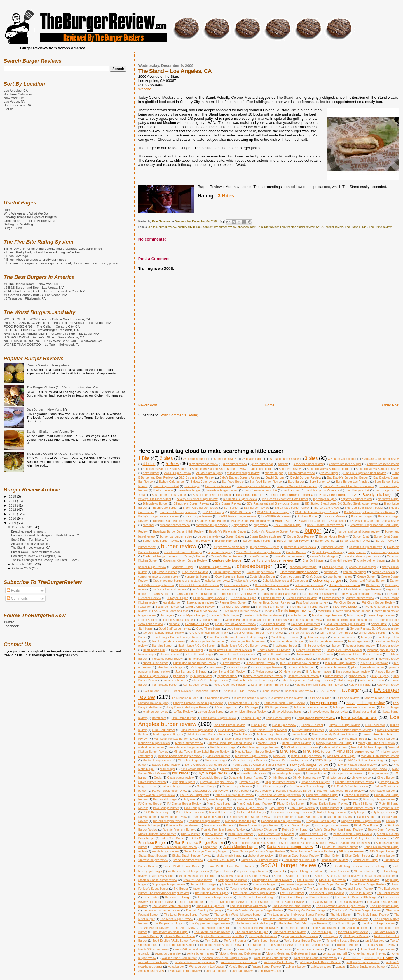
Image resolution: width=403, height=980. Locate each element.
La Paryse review (347, 698)
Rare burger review (339, 817)
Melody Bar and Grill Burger (334, 743)
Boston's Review (334, 516)
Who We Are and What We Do (26, 213)
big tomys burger (388, 499)
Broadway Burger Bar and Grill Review (178, 532)
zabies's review (321, 967)
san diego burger (277, 838)
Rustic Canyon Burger (313, 834)
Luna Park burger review (197, 730)
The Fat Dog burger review (227, 902)
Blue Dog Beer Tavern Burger (364, 508)
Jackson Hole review (332, 667)
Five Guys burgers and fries (170, 611)
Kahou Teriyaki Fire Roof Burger (254, 680)
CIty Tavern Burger (165, 572)
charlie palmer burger (371, 561)
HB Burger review (314, 646)
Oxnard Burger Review (237, 786)
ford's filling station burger (353, 611)
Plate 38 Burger (363, 804)
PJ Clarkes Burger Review (184, 804)
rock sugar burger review (332, 825)
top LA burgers (374, 941)
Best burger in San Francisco (212, 495)
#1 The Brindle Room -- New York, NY (31, 284)
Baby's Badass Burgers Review (240, 478)
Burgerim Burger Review (300, 547)
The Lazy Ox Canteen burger (307, 910)
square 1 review (338, 871)
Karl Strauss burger (165, 685)
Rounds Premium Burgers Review (223, 830)
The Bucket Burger (292, 893)
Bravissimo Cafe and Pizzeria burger (322, 521)
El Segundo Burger (243, 598)
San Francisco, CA (17, 105)
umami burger (248, 949)
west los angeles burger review (368, 958)
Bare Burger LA (320, 482)
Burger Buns (13, 228)
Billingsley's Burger (155, 504)
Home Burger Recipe (201, 659)
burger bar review (209, 537)
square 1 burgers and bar (306, 871)
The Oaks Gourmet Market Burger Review (340, 919)
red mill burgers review (168, 821)
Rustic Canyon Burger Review (352, 834)
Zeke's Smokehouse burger (368, 967)
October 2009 (22, 568)
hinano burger (147, 654)
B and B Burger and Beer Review (365, 473)
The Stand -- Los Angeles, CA (31, 548)
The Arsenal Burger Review (355, 889)
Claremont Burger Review (298, 572)
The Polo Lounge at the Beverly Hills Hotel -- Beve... (45, 560)
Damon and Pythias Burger (367, 581)
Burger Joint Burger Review (161, 541)
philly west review (242, 799)
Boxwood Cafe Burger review (172, 521)
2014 (13, 501)
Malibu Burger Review (271, 734)
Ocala (158, 778)
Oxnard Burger (206, 786)
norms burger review (257, 769)
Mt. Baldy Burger (189, 760)
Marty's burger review (189, 743)
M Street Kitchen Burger (308, 730)
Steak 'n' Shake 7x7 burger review (337, 876)
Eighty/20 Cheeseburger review (360, 594)
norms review (284, 769)
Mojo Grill (279, 756)
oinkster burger (336, 778)
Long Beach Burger (278, 718)
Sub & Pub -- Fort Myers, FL (30, 540)
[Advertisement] (240, 396)
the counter (151, 897)
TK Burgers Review (356, 936)
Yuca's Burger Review (267, 967)
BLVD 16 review (241, 512)
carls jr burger (357, 552)
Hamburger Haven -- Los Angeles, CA (36, 556)
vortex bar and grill (335, 954)
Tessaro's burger (264, 889)
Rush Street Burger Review (276, 834)
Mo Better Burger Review (251, 756)
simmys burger (385, 856)
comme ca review (383, 572)
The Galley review (350, 902)
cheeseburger (246, 227)
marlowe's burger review (154, 743)
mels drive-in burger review (187, 747)
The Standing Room (355, 928)
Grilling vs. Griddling (18, 224)
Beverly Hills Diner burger (155, 499)
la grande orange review (287, 698)
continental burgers (197, 577)
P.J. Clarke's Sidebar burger (307, 786)
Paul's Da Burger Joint (195, 795)
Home (270, 405)
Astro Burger (151, 473)
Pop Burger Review (302, 808)
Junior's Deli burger (175, 680)
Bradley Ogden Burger (211, 521)
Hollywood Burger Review (314, 654)
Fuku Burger (355, 615)
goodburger (301, 629)
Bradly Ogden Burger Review (250, 521)
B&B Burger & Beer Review (197, 478)
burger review (167, 227)
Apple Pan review (290, 469)
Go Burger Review (273, 624)
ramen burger (284, 817)
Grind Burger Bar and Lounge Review (177, 637)
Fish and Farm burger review (309, 607)
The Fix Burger (259, 902)
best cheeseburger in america (291, 495)
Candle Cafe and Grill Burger (183, 552)
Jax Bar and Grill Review (229, 672)
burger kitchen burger (257, 541)
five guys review (206, 611)
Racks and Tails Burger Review (292, 812)
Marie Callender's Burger (273, 739)
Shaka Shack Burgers (153, 856)
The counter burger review (215, 897)
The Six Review (185, 928)
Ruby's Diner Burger (295, 830)
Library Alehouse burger (287, 712)
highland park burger (381, 650)
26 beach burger (252, 459)
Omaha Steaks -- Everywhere (48, 365)
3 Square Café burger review (381, 459)
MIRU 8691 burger (317, 751)
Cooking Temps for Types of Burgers (30, 217)
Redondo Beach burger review (281, 821)
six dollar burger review (188, 860)
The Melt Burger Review (373, 915)
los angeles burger (359, 718)
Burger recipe (147, 547)
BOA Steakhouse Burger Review (317, 512)
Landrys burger (374, 698)
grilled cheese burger (373, 633)
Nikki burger (168, 769)
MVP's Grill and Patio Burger (367, 760)
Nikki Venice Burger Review (198, 769)
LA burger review (268, 227)
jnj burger (179, 676)
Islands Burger (238, 667)
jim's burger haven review (353, 672)
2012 (13, 509)
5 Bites (172, 464)
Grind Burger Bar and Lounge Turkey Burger (236, 637)
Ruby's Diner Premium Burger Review (338, 830)
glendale (174, 624)
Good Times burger (209, 629)
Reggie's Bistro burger (321, 821)
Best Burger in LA (357, 490)
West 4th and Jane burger (271, 958)
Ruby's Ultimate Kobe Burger (157, 834)
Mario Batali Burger (355, 739)
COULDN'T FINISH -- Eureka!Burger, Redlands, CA (41, 330)
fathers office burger (235, 606)
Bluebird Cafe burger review (178, 512)
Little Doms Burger (184, 718)
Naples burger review (166, 765)
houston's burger (301, 659)
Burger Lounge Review (355, 541)
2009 (13, 523)
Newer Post (148, 405)
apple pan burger (262, 469)
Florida (268, 611)
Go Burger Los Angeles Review (236, 624)
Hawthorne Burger (285, 646)
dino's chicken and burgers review (214, 589)
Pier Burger (320, 799)
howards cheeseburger (359, 659)
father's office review (200, 606)
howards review (389, 659)
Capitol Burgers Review (327, 552)
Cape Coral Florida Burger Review (258, 552)
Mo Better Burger (219, 756)
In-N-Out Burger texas (374, 663)
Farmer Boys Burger (233, 603)
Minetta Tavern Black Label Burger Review (202, 752)
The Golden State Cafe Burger (171, 906)
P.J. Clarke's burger (270, 786)
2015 (13, 496)
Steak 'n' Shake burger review (158, 880)
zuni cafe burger (216, 971)
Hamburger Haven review (326, 641)
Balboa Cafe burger (172, 482)
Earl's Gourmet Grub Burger (194, 594)
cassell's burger (259, 556)
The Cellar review (388, 893)
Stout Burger (305, 880)
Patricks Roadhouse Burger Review (340, 791)
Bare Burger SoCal (166, 486)
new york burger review (309, 765)
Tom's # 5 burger (235, 941)
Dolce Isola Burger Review (287, 589)
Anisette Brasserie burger (345, 464)
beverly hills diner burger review (197, 499)
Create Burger (367, 577)
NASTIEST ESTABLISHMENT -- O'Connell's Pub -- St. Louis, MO (51, 334)
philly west (189, 799)
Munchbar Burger (216, 760)
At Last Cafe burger (209, 473)
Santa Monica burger (241, 847)
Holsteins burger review (167, 659)
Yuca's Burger (238, 967)
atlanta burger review (302, 473)
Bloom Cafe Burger (165, 508)
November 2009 (24, 564)
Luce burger (259, 725)
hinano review (170, 654)
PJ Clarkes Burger (150, 804)
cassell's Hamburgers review (362, 556)
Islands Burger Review (267, 667)
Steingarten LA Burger (232, 880)
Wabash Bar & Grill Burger (179, 958)
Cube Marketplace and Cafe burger (285, 581)
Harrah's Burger (162, 646)
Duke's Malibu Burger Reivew (362, 589)
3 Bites (226, 196)
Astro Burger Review (178, 473)
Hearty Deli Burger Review (344, 650)
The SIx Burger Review (154, 928)
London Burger (251, 718)
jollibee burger (334, 676)
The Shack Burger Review (378, 923)
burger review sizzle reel (229, 547)
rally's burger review (174, 817)
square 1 (279, 871)
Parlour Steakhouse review (169, 791)
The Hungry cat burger (385, 906)
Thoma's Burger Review (180, 936)
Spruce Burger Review (253, 871)
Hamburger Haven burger (287, 641)
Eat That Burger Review (318, 594)
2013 (13, 505)
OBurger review (378, 773)
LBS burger (251, 707)
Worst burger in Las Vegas (206, 967)
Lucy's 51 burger (312, 725)
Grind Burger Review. (285, 637)
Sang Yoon (210, 847)
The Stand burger (356, 227)
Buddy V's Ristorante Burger (228, 532)
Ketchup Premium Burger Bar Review (319, 685)
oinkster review (362, 778)
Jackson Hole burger (300, 667)
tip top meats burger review (300, 936)
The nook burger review (214, 919)
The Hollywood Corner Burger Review (341, 906)
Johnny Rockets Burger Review (263, 676)
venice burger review (200, 954)
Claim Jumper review (260, 572)
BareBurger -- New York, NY (47, 409)
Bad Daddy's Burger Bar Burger (348, 478)
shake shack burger (229, 856)
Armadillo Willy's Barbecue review (378, 469)
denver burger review (344, 585)
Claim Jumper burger (227, 572)
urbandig (144, 954)
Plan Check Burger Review (254, 804)
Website (145, 89)
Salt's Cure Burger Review (208, 838)
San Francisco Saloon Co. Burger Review (308, 843)
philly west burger (213, 799)
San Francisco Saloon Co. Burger (254, 843)
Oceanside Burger (211, 778)
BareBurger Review (218, 486)
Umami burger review (278, 949)
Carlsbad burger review (160, 556)
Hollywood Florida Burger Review (360, 654)
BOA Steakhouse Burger (273, 512)
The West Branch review (289, 932)
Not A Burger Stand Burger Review (365, 769)
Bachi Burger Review (306, 477)
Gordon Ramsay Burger (329, 629)
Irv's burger (196, 667)
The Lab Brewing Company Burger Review (255, 910)
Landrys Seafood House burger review (198, 703)
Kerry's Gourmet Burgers (230, 685)
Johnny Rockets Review (304, 676)
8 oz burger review (235, 464)
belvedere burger (189, 490)
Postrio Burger (330, 808)
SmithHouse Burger (366, 860)
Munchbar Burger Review (249, 760)
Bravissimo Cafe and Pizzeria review (375, 521)
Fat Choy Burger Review (378, 603)
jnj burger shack (227, 676)
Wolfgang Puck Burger (279, 962)
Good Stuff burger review (175, 629)
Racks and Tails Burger (251, 812)
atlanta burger (274, 473)
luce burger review (284, 725)
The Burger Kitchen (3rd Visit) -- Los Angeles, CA (62, 387)
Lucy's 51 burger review (344, 725)
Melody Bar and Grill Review (376, 743)
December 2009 (24, 527)
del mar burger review (309, 585)
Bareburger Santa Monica (254, 486)
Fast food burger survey (312, 603)
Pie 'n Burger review (294, 799)
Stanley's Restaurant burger (197, 876)
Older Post (391, 405)
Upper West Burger (342, 949)
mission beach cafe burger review (180, 756)
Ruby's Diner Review (381, 830)
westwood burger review (239, 962)
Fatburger (145, 607)
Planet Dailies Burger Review (329, 804)
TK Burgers (331, 936)
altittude (283, 464)
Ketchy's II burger (360, 685)
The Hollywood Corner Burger (292, 906)
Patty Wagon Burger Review (157, 795)
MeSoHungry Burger (223, 747)
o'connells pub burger (286, 773)
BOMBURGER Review (276, 516)
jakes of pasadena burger (367, 667)
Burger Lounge (325, 541)
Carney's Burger (194, 556)
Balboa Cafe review (203, 482)
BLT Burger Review (257, 508)
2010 (13, 518)
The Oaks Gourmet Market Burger (285, 919)
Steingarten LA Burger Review (272, 880)
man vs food (299, 734)
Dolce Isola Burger (253, 589)
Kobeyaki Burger (207, 691)
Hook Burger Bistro (233, 659)
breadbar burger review (175, 525)
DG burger (373, 585)
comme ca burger (355, 572)
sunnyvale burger (264, 884)
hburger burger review (360, 646)
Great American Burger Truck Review (258, 633)
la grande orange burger (250, 698)
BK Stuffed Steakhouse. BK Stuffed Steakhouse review (342, 504)
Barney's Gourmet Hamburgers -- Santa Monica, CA (45, 535)
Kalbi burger (346, 680)
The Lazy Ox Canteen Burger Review (356, 910)
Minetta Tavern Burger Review (255, 752)
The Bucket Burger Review (327, 893)
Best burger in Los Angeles (169, 495)
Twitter (9, 622)
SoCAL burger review (330, 227)
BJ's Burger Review (228, 504)
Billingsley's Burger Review (191, 504)
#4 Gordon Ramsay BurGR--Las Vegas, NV (35, 295)
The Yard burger (322, 932)
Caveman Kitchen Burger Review (185, 561)
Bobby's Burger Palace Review (159, 516)
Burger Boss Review (301, 537)
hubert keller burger (155, 663)
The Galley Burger (321, 902)
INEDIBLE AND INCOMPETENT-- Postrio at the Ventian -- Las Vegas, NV (57, 323)
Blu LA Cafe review (327, 508)
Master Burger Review (296, 743)
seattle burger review (165, 851)
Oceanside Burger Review (246, 778)
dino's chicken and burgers (169, 589)
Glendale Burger (197, 624)
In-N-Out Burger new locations (300, 663)
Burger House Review (333, 537)
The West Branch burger (251, 932)
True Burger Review (280, 945)
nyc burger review (213, 773)
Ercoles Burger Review (301, 598)
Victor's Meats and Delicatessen (240, 954)
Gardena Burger (209, 620)
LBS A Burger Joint (226, 707)
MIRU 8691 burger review (355, 751)
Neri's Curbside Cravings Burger (206, 765)
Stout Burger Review (332, 880)
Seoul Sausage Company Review (312, 851)
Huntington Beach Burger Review (195, 663)
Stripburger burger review (168, 884)
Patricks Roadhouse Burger (294, 791)
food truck (324, 611)
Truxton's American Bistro (315, 945)
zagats (340, 967)
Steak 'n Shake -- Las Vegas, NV (50, 431)
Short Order (332, 856)
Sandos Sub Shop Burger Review (175, 847)
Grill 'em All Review (301, 633)
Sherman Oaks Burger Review (299, 856)
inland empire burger (170, 667)
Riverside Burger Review (182, 825)
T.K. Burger (181, 889)
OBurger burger (316, 773)
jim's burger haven (318, 672)
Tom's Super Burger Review (303, 941)
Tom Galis (211, 941)
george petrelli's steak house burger (351, 620)
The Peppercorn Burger (168, 923)
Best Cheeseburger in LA (260, 490)
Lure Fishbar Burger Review (268, 730)
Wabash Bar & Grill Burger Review (225, 958)
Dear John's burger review (272, 585)
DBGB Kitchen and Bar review (199, 585)
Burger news (385, 540)
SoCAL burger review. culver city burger (360, 866)
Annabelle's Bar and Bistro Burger (165, 469)
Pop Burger (277, 808)
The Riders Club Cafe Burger (254, 923)
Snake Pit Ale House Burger (182, 866)
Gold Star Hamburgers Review (346, 624)
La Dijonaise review (216, 698)
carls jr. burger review (385, 552)
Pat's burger (242, 791)
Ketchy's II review (388, 685)
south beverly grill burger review (188, 871)
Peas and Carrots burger (322, 795)
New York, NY (14, 98)
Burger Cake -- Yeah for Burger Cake (35, 552)
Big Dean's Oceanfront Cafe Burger (285, 499)
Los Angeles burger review (297, 227)
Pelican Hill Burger (165, 799)
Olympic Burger (249, 782)
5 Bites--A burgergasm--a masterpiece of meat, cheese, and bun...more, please (61, 263)
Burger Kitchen (226, 540)
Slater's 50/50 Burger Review (260, 860)
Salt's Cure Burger (173, 838)
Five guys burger (345, 606)
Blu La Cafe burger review (292, 508)
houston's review (328, 659)
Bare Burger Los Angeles (352, 482)
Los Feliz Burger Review (229, 725)
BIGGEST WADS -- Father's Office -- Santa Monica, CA (44, 337)
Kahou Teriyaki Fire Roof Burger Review (307, 680)
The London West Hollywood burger (238, 915)
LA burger (351, 690)
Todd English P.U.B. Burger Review (176, 941)
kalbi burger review (372, 680)
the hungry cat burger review (161, 910)
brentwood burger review (212, 525)
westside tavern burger (153, 962)
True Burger (254, 945)
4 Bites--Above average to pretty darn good (35, 259)
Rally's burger (147, 817)
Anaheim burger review (309, 464)
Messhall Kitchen (335, 747)
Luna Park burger (164, 730)
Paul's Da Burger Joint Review (234, 795)
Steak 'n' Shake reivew (198, 880)
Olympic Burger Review (280, 782)
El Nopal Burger (177, 598)
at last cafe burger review (243, 473)
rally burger (358, 812)
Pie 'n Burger (267, 799)
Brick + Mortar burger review (326, 525)
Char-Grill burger (313, 561)
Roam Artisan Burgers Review (259, 825)
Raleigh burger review (332, 812)
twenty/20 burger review (154, 949)
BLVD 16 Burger (213, 512)
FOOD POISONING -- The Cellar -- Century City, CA (42, 326)
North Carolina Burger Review (318, 769)
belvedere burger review (222, 490)
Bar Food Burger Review (266, 482)
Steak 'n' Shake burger (380, 876)
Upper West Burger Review (377, 949)
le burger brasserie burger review (354, 707)
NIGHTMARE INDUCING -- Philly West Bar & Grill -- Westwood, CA (53, 341)
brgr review (261, 525)
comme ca (331, 572)
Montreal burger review (158, 760)
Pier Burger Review (345, 799)
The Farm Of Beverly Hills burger (356, 897)
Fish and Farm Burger (270, 607)
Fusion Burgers (148, 620)
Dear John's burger (237, 585)
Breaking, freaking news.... (29, 531)
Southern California (18, 94)
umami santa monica (311, 949)
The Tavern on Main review (212, 932)
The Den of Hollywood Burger (256, 897)
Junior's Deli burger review (211, 680)
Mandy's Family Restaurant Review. (335, 734)
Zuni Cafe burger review (185, 971)
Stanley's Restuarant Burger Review (245, 876)
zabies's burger (296, 967)
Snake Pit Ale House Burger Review (231, 866)
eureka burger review (360, 598)
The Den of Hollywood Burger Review (305, 897)
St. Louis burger (364, 871)
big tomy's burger (324, 499)
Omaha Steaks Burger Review (355, 782)
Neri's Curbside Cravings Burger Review (258, 765)
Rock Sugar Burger (297, 825)
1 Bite (144, 458)
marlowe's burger (384, 739)
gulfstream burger (316, 637)
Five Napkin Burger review (241, 611)
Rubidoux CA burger (264, 830)
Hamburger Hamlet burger (208, 641)
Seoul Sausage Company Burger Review (258, 851)
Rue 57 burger (190, 834)
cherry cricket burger (363, 567)
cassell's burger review (290, 556)
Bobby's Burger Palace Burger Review (369, 512)
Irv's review (216, 667)
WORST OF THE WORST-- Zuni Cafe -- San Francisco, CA (47, 319)
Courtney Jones (291, 577)
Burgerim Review (332, 547)
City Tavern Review (195, 572)
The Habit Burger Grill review (249, 906)
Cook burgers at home (230, 577)
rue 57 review (214, 834)
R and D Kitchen (220, 812)
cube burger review (218, 581)
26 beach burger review (284, 459)
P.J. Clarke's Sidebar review (349, 786)
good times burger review (243, 629)
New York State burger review (356, 765)
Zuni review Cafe (269, 971)
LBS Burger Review (276, 707)
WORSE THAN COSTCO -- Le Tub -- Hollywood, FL (42, 344)
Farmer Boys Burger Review (271, 603)
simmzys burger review (153, 860)
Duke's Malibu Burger (323, 589)
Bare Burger (296, 482)
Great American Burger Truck (209, 633)
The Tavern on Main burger (170, 932)
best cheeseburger (250, 495)
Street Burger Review (365, 880)
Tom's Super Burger (265, 941)
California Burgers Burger (365, 547)
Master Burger (267, 743)
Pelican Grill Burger (356, 795)
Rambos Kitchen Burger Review (249, 817)
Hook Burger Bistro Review (268, 659)
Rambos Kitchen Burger (208, 817)
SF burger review (351, 851)
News (385, 765)
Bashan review (163, 490)
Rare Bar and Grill (310, 817)
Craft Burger (314, 577)
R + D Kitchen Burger (157, 812)
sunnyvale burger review (297, 884)
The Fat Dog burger (191, 902)
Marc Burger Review (239, 739)
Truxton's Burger (347, 945)
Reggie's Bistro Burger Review (361, 821)
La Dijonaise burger (185, 698)
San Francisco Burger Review (199, 843)
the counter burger (178, 897)
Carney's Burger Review (227, 556)
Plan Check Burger (219, 804)
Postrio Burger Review (359, 808)
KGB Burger (151, 691)
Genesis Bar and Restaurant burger (248, 620)
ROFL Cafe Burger (366, 825)
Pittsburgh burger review (379, 799)
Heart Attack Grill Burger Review (230, 650)
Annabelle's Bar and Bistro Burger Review (219, 469)
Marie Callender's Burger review (316, 739)
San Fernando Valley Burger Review (359, 838)
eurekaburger (172, 603)
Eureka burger (331, 598)
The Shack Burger (344, 923)
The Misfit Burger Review (177, 919)
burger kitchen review (293, 540)
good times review (277, 629)
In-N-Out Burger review (340, 663)
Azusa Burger (329, 473)
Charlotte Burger (182, 567)
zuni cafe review (242, 971)
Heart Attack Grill (154, 650)
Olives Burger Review (152, 782)
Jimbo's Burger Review (153, 676)
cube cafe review (246, 581)
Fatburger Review (168, 607)
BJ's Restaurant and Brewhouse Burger (273, 504)
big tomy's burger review (357, 499)
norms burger (230, 769)
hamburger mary (359, 641)
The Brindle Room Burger (211, 893)
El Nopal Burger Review (209, 598)
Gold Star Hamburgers (305, 624)
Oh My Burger (278, 778)
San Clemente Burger (246, 838)
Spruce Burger (224, 871)
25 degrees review (225, 459)
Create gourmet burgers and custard (177, 581)
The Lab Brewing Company (204, 910)
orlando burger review (177, 786)
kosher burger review (299, 691)
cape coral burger (219, 552)
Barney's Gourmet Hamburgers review (348, 486)
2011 (13, 514)
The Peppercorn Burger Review (209, 923)
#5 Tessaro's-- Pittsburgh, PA (25, 298)
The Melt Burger (341, 915)
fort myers (168, 615)
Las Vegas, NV (15, 101)
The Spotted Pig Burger (216, 928)
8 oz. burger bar (263, 464)
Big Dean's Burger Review (240, 499)
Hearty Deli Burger (309, 650)
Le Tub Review (183, 712)
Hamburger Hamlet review (248, 641)
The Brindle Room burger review (254, 893)
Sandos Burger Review (355, 843)
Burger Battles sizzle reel (266, 537)
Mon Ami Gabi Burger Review (380, 756)
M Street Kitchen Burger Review (350, 730)
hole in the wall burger (199, 654)
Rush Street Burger (240, 834)
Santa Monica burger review (290, 847)
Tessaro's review (291, 889)
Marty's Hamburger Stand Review (230, 743)
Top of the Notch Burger (179, 945)
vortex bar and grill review (369, 954)
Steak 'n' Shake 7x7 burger (291, 876)
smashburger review (334, 860)
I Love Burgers (231, 663)
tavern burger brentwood (209, 889)
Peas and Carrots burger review (280, 795)
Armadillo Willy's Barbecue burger (329, 469)
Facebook (11, 626)
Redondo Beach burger (241, 821)
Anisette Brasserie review (383, 464)
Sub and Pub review (235, 884)
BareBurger (192, 486)
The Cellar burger (360, 893)
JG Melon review (290, 672)
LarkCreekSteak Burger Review (284, 703)
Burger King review (197, 541)
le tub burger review (155, 712)
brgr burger (241, 525)
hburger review (390, 646)
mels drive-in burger (151, 747)
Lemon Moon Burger (211, 712)
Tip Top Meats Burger (263, 936)
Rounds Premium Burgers (179, 830)
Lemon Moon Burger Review (248, 712)
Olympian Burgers (183, 782)
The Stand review (380, 227)
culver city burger (327, 580)
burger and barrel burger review (359, 532)
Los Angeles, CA (16, 90)
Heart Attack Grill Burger (187, 650)
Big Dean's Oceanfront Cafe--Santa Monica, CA (61, 454)
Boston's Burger (307, 516)
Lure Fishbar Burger (231, 730)
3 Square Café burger (342, 459)
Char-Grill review (341, 561)
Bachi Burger (275, 477)
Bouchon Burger (362, 516)
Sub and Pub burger (203, 884)
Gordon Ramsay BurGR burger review (375, 629)
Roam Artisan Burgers (219, 825)
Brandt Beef (283, 521)
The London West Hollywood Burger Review (296, 915)
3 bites (153, 227)
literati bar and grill (365, 712)
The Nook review (246, 919)
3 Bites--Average (16, 256)
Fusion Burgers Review (178, 620)
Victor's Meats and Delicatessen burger (292, 954)
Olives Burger (386, 778)
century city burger (190, 227)
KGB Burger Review (178, 691)
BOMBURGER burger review (236, 516)
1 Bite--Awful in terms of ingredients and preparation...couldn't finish (53, 248)
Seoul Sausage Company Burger (205, 851)
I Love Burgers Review (260, 663)
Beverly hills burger (378, 495)
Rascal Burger (366, 817)
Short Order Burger (358, 856)
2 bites (166, 458)
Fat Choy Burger (345, 603)
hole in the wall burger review (237, 654)
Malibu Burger (243, 734)
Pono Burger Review (250, 808)
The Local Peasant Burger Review (186, 915)
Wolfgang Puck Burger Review (320, 962)
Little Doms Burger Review (219, 718)
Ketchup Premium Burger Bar (270, 685)
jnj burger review (201, 676)
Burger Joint (361, 537)
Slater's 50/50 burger (222, 860)
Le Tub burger (390, 707)
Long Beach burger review (316, 718)
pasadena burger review (210, 791)
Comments (17, 599)
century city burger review (219, 227)
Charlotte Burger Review (215, 567)
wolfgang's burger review (363, 962)
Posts (13, 590)
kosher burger (271, 691)
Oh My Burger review (307, 778)
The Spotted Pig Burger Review (258, 928)
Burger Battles (235, 537)
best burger (291, 490)
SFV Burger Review (382, 851)
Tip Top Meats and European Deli (222, 936)
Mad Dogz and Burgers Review (208, 734)
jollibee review (357, 676)
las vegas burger (324, 703)
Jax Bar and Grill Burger (191, 672)
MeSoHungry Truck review (301, 747)
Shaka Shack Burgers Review (192, 856)
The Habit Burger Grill (211, 906)
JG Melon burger (262, 672)
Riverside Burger (149, 825)
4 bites (149, 464)
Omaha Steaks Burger (315, 782)
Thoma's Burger (149, 936)
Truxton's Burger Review (379, 945)
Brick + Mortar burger (288, 525)
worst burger (176, 967)
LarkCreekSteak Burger (243, 703)
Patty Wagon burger (382, 791)
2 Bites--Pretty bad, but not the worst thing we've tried (43, 252)
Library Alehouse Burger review (328, 712)
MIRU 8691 (289, 751)
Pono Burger (223, 808)
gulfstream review (344, 637)
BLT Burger (231, 508)
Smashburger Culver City (300, 860)
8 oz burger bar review (204, 464)
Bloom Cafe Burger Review (201, 508)
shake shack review (261, 856)
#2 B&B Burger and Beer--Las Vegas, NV (34, 287)
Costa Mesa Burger (263, 577)
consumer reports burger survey (159, 577)
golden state (379, 624)
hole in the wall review (276, 654)
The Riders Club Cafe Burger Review (303, 923)
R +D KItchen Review (190, 812)
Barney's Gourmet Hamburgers (297, 486)
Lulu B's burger (375, 725)
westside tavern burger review (195, 962)
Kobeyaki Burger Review (240, 691)
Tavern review (239, 889)
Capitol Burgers (296, 552)
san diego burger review (311, 838)
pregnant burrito (389, 808)
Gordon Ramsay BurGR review (163, 633)
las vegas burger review (365, 703)
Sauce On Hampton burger (340, 847)
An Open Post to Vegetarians (30, 544)
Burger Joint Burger (387, 537)
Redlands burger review (204, 821)
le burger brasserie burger (311, 707)
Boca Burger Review (198, 516)
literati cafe (159, 718)
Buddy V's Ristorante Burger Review (275, 532)
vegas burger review (168, 954)
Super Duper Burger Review (368, 884)
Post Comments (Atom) (179, 415)
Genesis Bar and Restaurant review (299, 620)
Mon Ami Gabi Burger (341, 756)
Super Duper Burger (331, 884)
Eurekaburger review (200, 603)
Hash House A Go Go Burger (197, 646)
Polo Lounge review (197, 808)
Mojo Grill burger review (307, 756)
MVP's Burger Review (329, 760)
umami (229, 949)
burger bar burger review (176, 537)
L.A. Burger (327, 691)
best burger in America (322, 490)
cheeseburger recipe (303, 567)
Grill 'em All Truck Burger (336, 633)
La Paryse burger (319, 698)
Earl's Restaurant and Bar (279, 594)
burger (313, 530)
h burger (366, 637)
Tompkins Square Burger (343, 941)
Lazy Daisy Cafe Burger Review (188, 707)
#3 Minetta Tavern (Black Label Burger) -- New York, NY (44, 291)
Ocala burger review (180, 778)
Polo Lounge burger (166, 808)
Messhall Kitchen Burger (367, 747)
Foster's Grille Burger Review (264, 615)
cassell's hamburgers (324, 556)
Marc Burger (212, 739)
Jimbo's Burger (385, 672)
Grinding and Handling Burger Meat (29, 221)
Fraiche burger (297, 615)
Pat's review (263, 791)
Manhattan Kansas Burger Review (176, 739)
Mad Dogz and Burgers (168, 734)
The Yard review (384, 932)
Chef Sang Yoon (333, 567)
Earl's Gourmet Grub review (237, 594)
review (391, 821)
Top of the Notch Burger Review (220, 945)
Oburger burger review (347, 773)
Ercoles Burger (271, 598)
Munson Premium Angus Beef (290, 760)
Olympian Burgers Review (217, 782)
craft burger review (340, 577)
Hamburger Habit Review (169, 641)
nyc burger (181, 773)
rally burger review (383, 812)
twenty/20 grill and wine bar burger (197, 949)
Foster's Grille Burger (225, 615)
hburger (336, 646)
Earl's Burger (161, 594)
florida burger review (295, 611)
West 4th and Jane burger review (315, 958)
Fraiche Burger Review (327, 615)
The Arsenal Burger (320, 889)
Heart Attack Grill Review (274, 650)
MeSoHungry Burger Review (260, 747)
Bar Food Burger (233, 482)
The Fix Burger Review (289, 902)
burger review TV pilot (264, 547)
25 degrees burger (195, 459)
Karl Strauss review (195, 685)
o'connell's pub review (252, 773)
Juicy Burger (379, 676)
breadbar (149, 525)
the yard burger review (353, 932)
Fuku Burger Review (382, 615)
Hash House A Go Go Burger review (244, 646)
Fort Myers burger (192, 615)
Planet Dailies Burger (291, 804)
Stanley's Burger (163, 876)
